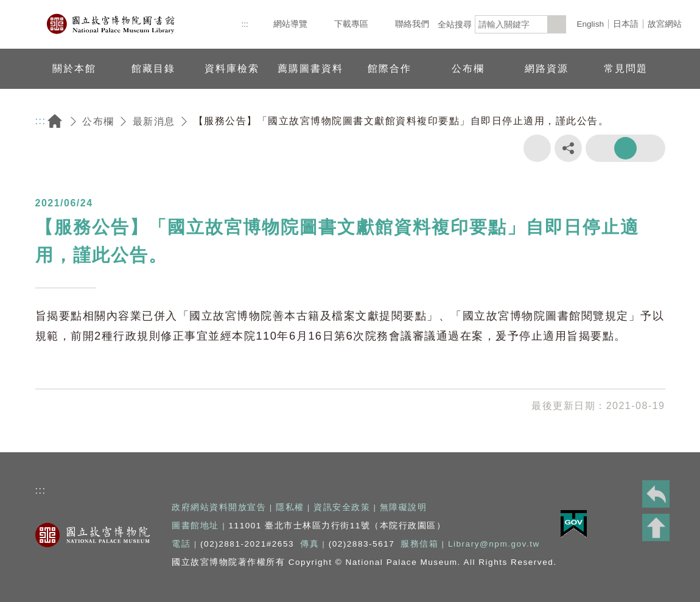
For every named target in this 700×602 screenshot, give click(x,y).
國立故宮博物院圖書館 (111, 24)
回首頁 (55, 121)
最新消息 (154, 121)
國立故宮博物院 (93, 535)
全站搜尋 (455, 25)
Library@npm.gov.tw (494, 544)
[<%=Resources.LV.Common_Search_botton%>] (557, 24)
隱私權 (290, 507)
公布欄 (98, 121)
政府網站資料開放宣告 (219, 507)
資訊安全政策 (342, 507)
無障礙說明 (404, 507)
